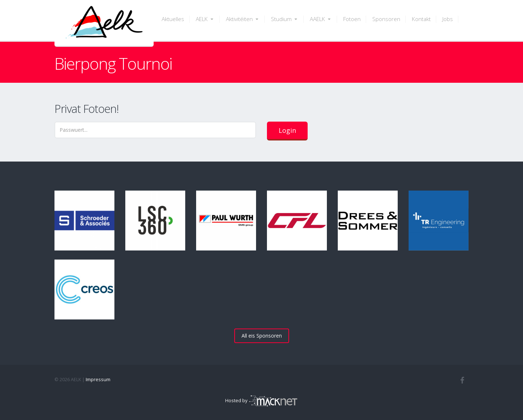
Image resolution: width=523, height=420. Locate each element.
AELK (205, 19)
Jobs (448, 19)
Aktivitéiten (243, 19)
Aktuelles (173, 19)
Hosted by (261, 401)
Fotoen (352, 19)
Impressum (98, 380)
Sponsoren (386, 19)
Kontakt (421, 19)
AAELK (321, 19)
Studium (285, 19)
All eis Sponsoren (262, 336)
